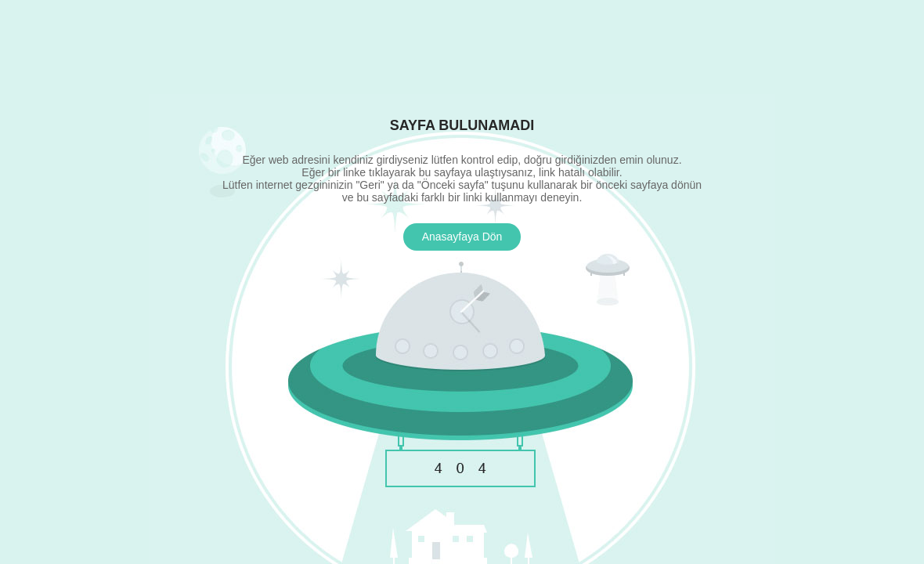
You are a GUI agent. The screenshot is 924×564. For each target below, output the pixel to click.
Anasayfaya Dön (462, 237)
